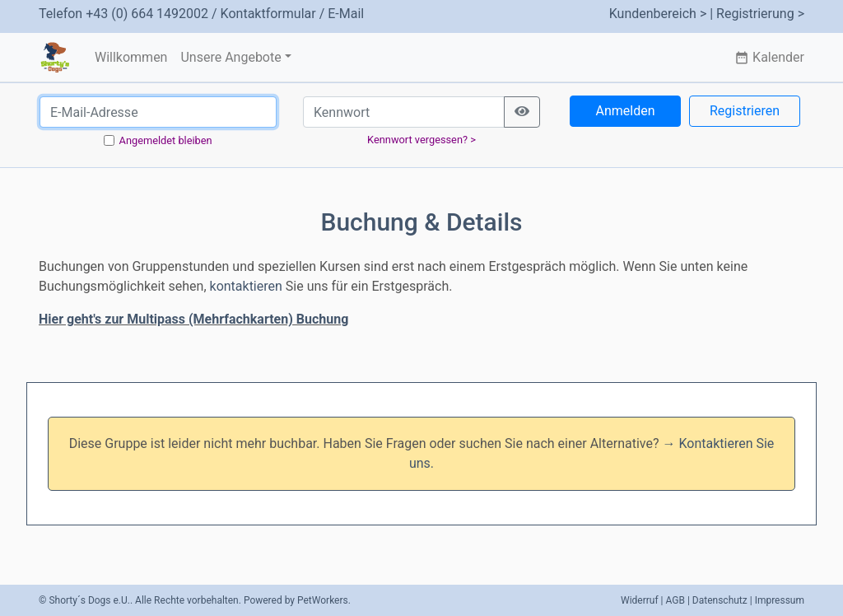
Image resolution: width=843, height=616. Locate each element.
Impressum (780, 600)
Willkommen (131, 57)
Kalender (769, 57)
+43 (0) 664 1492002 (147, 14)
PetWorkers (323, 600)
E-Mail (346, 14)
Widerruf (640, 600)
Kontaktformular (268, 14)
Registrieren (745, 111)
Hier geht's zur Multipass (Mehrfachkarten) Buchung (193, 319)
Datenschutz (720, 600)
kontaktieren (246, 286)
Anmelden (625, 111)
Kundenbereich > (658, 14)
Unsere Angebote (231, 57)
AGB (675, 600)
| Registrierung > (757, 14)
